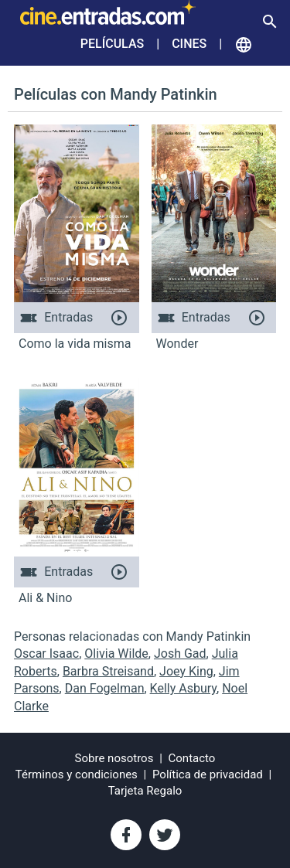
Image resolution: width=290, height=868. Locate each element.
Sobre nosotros (114, 758)
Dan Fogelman (105, 688)
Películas (112, 44)
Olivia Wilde (116, 654)
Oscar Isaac (46, 654)
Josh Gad (180, 654)
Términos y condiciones (77, 774)
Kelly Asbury (183, 688)
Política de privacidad (208, 774)
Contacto (192, 758)
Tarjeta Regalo (145, 791)
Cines (189, 44)
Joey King (186, 671)
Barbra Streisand (108, 671)
